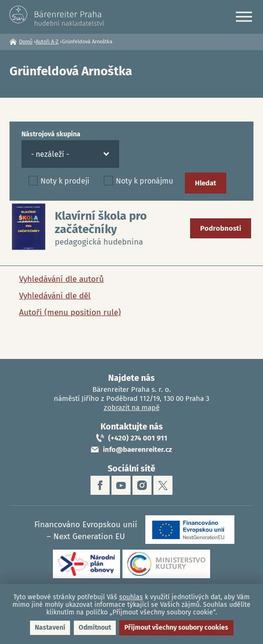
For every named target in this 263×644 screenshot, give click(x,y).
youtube (121, 485)
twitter (163, 485)
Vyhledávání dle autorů (61, 279)
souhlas (131, 597)
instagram (142, 485)
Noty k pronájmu (144, 181)
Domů (26, 42)
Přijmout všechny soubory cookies (176, 628)
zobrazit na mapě (132, 408)
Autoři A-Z (47, 42)
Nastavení (50, 628)
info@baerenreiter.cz (137, 450)
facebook (100, 485)
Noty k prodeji (65, 181)
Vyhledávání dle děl (55, 296)
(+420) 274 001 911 (138, 438)
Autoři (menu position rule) (70, 312)
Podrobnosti (221, 228)
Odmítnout (95, 628)
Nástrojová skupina (51, 134)
